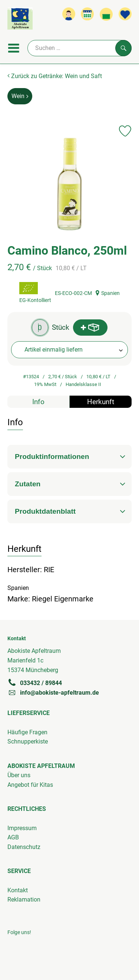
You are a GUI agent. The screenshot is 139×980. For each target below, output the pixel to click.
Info (38, 402)
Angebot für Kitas (30, 785)
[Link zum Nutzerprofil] (69, 14)
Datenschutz (24, 847)
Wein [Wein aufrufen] (20, 96)
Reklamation (24, 900)
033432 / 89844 (35, 683)
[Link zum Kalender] (87, 14)
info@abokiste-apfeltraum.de (53, 692)
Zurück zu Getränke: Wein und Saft (55, 76)
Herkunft (101, 402)
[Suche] (80, 48)
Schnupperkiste (28, 741)
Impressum (22, 828)
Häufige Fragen (27, 732)
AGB (13, 837)
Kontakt (18, 890)
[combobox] (69, 350)
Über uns (19, 775)
